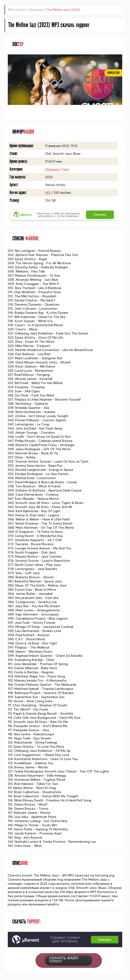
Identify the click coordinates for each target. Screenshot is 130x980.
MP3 (48, 193)
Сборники (36, 10)
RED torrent (17, 10)
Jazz (66, 169)
